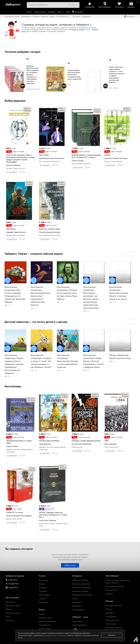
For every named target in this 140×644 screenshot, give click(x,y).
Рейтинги (36, 16)
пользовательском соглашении (55, 635)
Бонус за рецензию (48, 621)
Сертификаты (26, 16)
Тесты (75, 599)
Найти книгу (70, 565)
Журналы (43, 588)
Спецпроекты (78, 610)
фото (27, 110)
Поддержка (86, 16)
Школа (42, 584)
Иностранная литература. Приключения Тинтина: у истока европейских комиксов (68, 361)
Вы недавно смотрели (19, 549)
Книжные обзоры (80, 591)
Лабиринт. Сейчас (80, 580)
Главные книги (46, 618)
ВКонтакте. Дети (13, 606)
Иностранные (40, 12)
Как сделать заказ (114, 605)
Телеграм (10, 620)
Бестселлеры (13, 386)
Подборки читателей (82, 595)
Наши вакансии (79, 625)
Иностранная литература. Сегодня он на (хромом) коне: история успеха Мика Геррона (67, 293)
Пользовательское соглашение (114, 629)
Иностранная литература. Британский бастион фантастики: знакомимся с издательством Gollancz (40, 296)
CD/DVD (43, 599)
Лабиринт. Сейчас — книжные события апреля (34, 254)
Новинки (44, 16)
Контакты (77, 16)
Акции (42, 614)
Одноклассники (13, 613)
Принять (112, 635)
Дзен (8, 617)
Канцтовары (45, 595)
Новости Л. (77, 602)
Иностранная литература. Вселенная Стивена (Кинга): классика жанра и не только (119, 293)
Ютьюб (9, 609)
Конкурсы (77, 606)
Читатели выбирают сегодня (22, 52)
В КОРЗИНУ (12, 172)
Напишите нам (112, 620)
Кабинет (109, 594)
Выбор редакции (15, 101)
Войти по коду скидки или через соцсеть (118, 581)
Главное (51, 12)
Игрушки (43, 591)
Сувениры (43, 602)
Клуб (68, 12)
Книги (29, 12)
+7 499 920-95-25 (62, 16)
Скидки (52, 16)
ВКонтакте (10, 602)
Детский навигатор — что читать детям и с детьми (36, 322)
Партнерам (77, 621)
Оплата (109, 609)
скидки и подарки (78, 30)
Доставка (110, 613)
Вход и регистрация (115, 586)
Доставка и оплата (12, 16)
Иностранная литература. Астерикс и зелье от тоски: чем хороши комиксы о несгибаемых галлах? (41, 361)
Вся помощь (111, 624)
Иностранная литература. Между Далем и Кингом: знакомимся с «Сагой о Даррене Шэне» (93, 361)
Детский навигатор (81, 584)
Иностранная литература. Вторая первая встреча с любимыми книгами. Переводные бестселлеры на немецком (14, 364)
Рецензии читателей (81, 588)
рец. (26, 108)
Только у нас (45, 629)
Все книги (44, 580)
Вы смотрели (112, 590)
